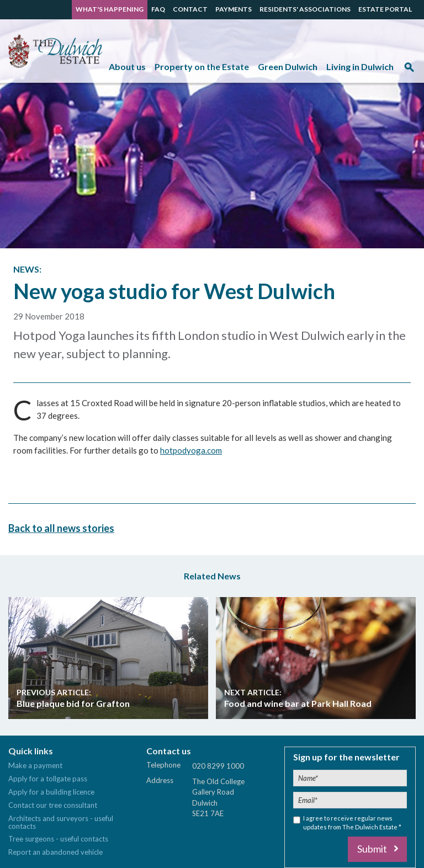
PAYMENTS (234, 9)
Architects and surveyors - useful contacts (61, 822)
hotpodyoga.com (191, 450)
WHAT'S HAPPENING (110, 9)
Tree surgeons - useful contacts (58, 839)
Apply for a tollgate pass (48, 779)
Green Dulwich (288, 66)
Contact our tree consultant (53, 805)
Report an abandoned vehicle (55, 852)
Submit (372, 849)
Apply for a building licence (51, 792)
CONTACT (190, 9)
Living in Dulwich (360, 66)
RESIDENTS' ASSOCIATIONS (305, 9)
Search (409, 71)
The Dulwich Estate (55, 51)
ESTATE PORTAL (385, 9)
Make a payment (35, 765)
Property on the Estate (202, 66)
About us (127, 66)
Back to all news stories (61, 528)
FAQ (158, 9)
